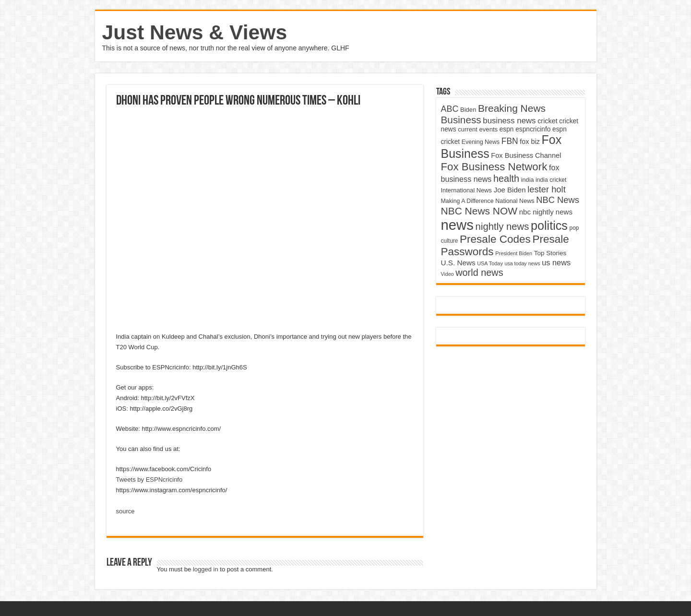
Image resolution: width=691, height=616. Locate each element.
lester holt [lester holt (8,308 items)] (547, 189)
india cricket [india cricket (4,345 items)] (551, 180)
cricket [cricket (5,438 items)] (548, 121)
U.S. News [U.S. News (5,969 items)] (458, 263)
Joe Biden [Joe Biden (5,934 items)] (510, 190)
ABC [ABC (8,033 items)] (450, 109)
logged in (206, 569)
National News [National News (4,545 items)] (515, 201)
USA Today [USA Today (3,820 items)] (490, 263)
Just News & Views (195, 32)
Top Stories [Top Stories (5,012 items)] (550, 253)
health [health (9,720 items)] (506, 178)
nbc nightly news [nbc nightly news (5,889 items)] (546, 212)
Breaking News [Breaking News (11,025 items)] (512, 108)
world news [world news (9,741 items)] (479, 272)
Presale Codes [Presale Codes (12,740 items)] (495, 239)
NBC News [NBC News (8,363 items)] (558, 200)
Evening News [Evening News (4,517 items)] (481, 142)
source (125, 511)
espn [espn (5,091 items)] (507, 129)
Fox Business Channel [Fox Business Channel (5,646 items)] (526, 155)
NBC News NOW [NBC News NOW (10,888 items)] (479, 211)
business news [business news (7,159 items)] (509, 121)
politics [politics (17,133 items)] (549, 225)
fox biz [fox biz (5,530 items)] (530, 142)
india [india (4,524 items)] (528, 180)
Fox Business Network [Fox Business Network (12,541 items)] (494, 167)
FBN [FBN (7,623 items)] (510, 141)
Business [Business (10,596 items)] (461, 120)
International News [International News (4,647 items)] (467, 190)
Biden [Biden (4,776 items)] (468, 110)
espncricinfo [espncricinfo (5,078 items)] (533, 129)
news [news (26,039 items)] (457, 225)
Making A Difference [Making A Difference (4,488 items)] (467, 201)
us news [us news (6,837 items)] (556, 262)
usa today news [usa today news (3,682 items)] (522, 263)
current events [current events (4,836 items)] (478, 129)
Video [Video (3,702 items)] (447, 274)
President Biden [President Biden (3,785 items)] (514, 253)
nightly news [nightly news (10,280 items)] (502, 226)
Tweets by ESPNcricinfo (149, 480)
